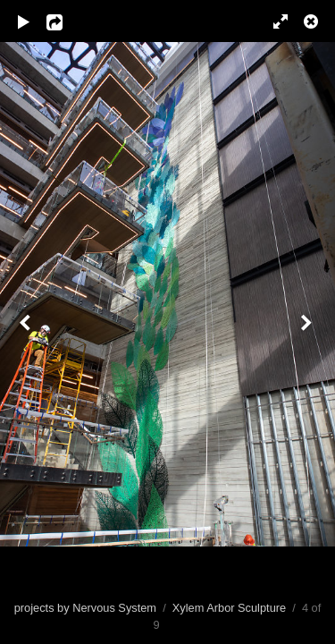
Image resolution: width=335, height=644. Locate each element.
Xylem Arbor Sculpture (229, 608)
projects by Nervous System (85, 608)
